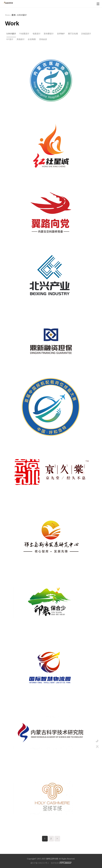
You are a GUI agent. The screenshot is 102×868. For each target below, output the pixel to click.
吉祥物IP (61, 34)
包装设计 (37, 34)
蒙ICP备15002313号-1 (40, 863)
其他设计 (21, 39)
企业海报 (32, 39)
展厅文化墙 (73, 34)
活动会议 (43, 39)
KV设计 (10, 39)
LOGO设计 (22, 15)
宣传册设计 (49, 34)
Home (7, 15)
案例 (14, 15)
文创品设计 (86, 34)
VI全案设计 (24, 34)
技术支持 (55, 863)
